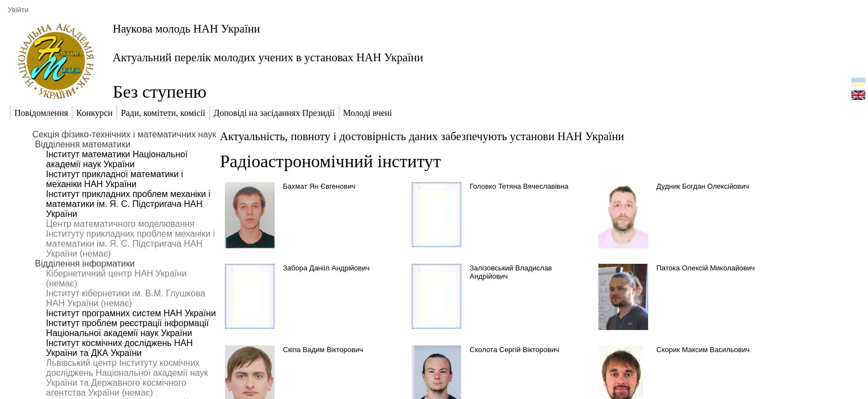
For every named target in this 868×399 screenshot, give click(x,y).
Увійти (18, 10)
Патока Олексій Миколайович (706, 268)
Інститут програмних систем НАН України (131, 313)
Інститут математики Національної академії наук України (117, 159)
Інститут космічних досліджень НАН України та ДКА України (119, 348)
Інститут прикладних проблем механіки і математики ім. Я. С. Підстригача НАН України (128, 204)
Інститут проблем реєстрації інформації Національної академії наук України (127, 328)
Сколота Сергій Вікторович (514, 350)
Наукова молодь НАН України (186, 28)
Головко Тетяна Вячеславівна (519, 186)
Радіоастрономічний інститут (330, 161)
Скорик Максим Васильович (703, 350)
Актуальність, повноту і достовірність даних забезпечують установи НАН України (422, 136)
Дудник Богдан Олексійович (703, 186)
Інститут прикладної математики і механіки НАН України (114, 179)
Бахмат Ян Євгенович (319, 186)
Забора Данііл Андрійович (326, 268)
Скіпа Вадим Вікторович (323, 350)
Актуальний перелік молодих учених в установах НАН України (268, 57)
